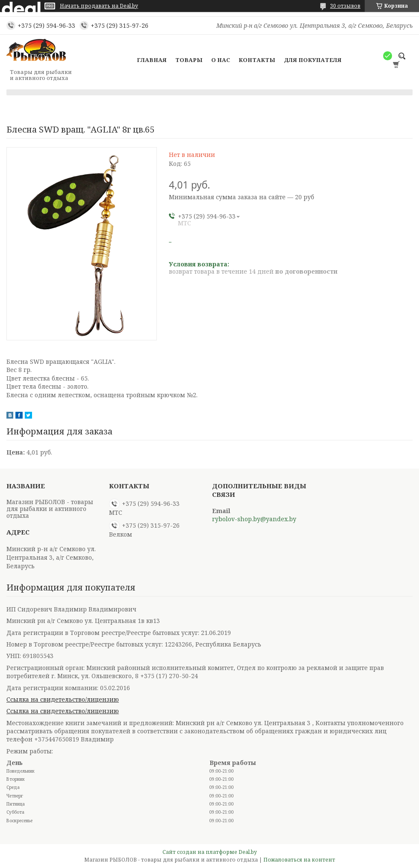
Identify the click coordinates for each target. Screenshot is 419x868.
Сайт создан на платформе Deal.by (210, 852)
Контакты (257, 60)
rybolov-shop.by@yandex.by (254, 519)
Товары (189, 60)
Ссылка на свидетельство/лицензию (63, 699)
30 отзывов (345, 6)
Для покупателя (313, 60)
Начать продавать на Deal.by (99, 6)
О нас (221, 60)
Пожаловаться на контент (299, 860)
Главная (152, 60)
